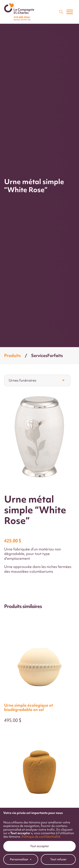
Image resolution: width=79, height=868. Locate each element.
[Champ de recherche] (61, 12)
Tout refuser (58, 777)
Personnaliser (21, 777)
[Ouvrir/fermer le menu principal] (70, 12)
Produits (12, 355)
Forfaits (55, 355)
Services (39, 355)
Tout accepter (39, 764)
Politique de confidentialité (41, 754)
